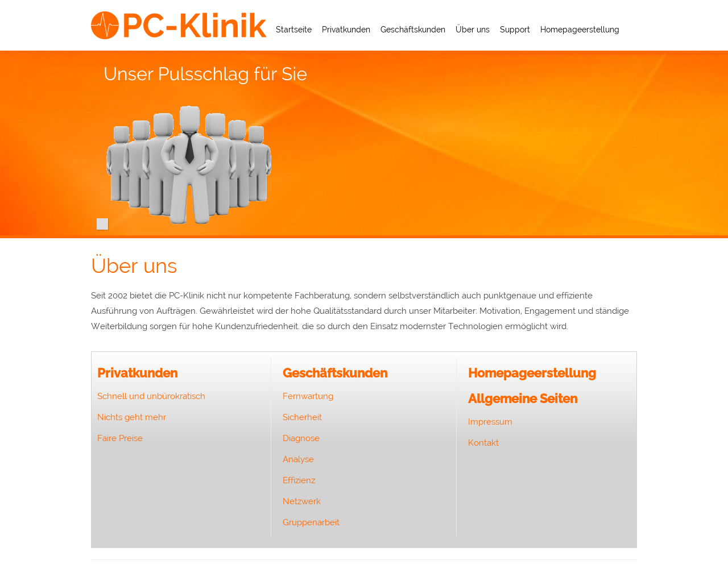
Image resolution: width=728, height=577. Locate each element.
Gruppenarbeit (311, 522)
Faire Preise (120, 438)
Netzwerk (302, 501)
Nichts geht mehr (132, 417)
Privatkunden (346, 30)
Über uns (473, 30)
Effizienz (299, 480)
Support (515, 30)
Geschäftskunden (413, 30)
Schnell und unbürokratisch (151, 396)
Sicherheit (302, 417)
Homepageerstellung (580, 30)
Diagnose (301, 438)
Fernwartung (308, 396)
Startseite (294, 30)
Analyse (298, 459)
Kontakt (483, 443)
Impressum (490, 422)
